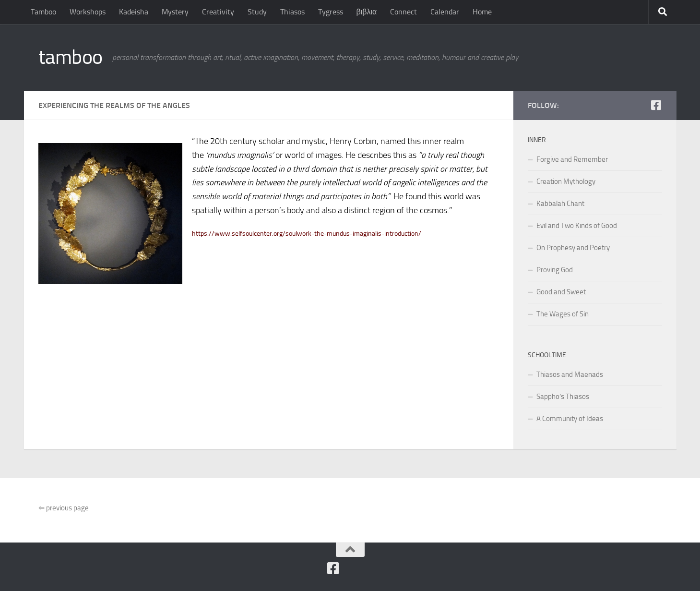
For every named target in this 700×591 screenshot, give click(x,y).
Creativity (218, 12)
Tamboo (43, 12)
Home (482, 12)
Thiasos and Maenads (570, 374)
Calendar (445, 12)
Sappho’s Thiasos (563, 397)
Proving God (555, 270)
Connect (403, 12)
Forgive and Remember (572, 159)
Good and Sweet (561, 292)
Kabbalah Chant (560, 204)
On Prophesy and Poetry (573, 248)
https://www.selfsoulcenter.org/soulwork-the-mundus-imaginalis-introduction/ (307, 234)
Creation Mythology (566, 181)
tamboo (71, 57)
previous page (64, 508)
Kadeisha (134, 12)
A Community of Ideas (570, 419)
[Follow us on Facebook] (656, 105)
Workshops (88, 12)
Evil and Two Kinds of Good (577, 226)
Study (257, 12)
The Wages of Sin (563, 314)
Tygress (331, 12)
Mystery (175, 12)
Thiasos (292, 12)
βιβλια (367, 12)
